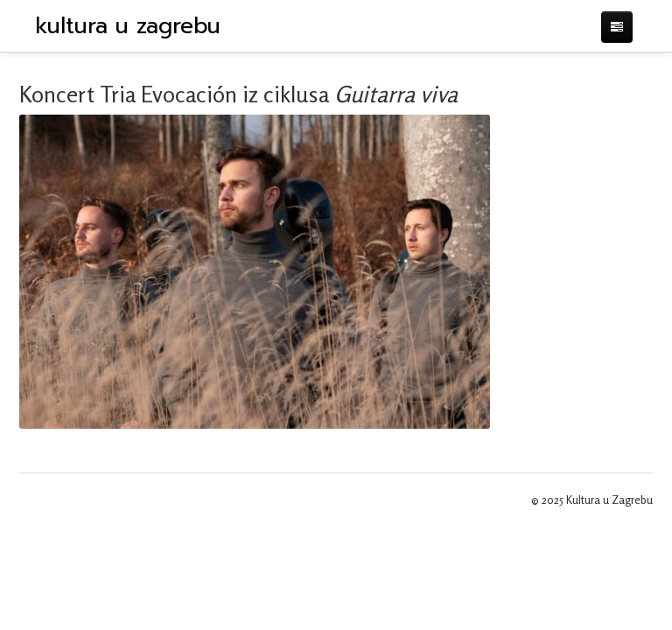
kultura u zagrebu (128, 26)
